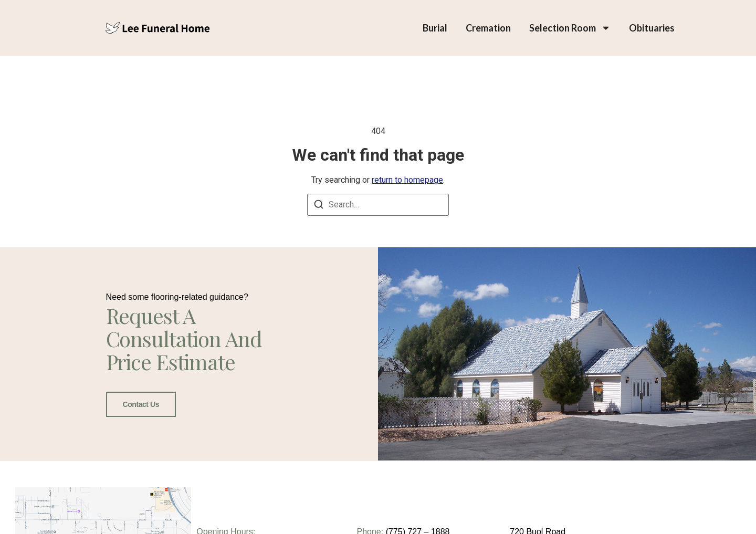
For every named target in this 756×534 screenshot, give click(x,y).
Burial (435, 28)
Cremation (488, 28)
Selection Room (570, 28)
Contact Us (141, 404)
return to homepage (407, 180)
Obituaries (652, 28)
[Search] (319, 206)
